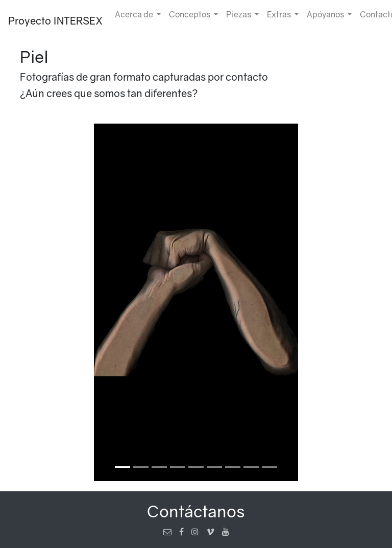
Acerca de (135, 14)
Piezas (239, 14)
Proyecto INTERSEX (55, 20)
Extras (280, 14)
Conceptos (190, 14)
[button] (46, 302)
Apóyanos (326, 14)
